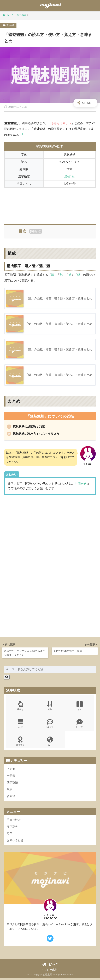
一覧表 (11, 777)
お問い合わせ (16, 842)
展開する (36, 232)
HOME (50, 967)
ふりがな (50, 724)
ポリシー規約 (50, 971)
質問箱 (11, 798)
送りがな (80, 724)
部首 (80, 706)
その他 (11, 770)
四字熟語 (13, 784)
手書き (20, 706)
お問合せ (81, 484)
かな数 (20, 724)
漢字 (10, 791)
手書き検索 (14, 821)
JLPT (50, 742)
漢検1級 (11, 25)
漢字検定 (20, 742)
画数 (50, 706)
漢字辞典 (13, 828)
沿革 (10, 835)
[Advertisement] (50, 204)
